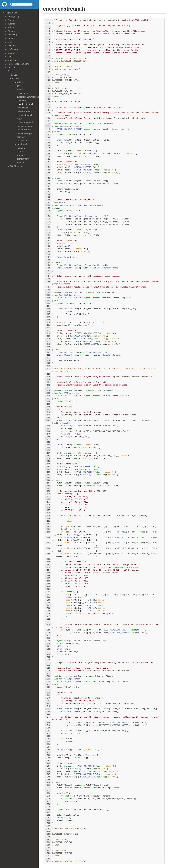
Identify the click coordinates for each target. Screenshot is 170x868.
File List (14, 75)
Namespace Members (18, 64)
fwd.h (19, 119)
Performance (14, 49)
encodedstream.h (25, 104)
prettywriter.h (23, 141)
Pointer (11, 27)
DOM (10, 38)
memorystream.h (25, 130)
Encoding (12, 35)
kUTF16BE (121, 543)
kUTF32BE (113, 426)
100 (48, 295)
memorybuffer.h (24, 126)
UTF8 (82, 205)
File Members (17, 166)
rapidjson (19, 82)
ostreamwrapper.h (25, 133)
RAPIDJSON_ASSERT (82, 165)
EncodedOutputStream (70, 295)
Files (10, 71)
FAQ (10, 57)
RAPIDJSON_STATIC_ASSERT (70, 129)
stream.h (21, 155)
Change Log (14, 16)
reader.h (21, 148)
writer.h (20, 163)
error (19, 86)
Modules (12, 60)
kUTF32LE (121, 537)
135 (48, 393)
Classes (12, 68)
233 (48, 679)
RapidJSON (11, 13)
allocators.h (22, 93)
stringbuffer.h (23, 159)
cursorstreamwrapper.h (28, 97)
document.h (22, 100)
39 (48, 126)
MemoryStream (96, 205)
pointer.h (21, 137)
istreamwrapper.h (25, 122)
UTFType (105, 420)
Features (12, 20)
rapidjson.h (22, 144)
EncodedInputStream (69, 126)
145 (48, 420)
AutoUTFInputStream (69, 393)
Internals (12, 53)
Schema (12, 46)
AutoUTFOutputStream (70, 679)
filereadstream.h (25, 111)
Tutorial (11, 24)
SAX (10, 42)
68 (48, 205)
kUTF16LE (121, 548)
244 (48, 709)
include (16, 78)
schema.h (22, 151)
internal (20, 89)
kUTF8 (92, 426)
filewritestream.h (25, 115)
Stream (11, 31)
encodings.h (23, 108)
